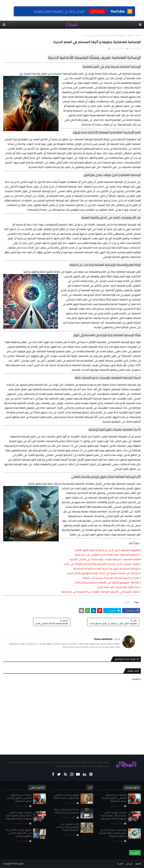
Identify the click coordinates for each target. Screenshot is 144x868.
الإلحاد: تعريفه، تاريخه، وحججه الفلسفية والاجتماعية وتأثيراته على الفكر (101, 564)
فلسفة (130, 35)
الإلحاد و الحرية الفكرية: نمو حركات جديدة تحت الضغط (111, 578)
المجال (21, 864)
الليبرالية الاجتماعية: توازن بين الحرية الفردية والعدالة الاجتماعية (106, 568)
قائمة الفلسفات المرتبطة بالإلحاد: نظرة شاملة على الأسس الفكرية (105, 559)
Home (138, 35)
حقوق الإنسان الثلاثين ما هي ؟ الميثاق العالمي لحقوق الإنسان (19, 833)
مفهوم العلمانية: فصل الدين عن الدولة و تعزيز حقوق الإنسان (107, 550)
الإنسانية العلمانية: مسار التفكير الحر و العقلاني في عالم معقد (107, 555)
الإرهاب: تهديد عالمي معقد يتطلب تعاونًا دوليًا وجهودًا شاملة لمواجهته (18, 816)
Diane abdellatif (134, 49)
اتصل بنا (135, 853)
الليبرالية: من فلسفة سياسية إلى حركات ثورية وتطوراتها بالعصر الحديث (103, 573)
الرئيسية (138, 864)
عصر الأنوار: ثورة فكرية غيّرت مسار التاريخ (118, 587)
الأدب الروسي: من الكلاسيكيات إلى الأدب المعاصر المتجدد (67, 827)
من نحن (129, 864)
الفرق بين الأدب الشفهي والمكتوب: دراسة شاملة (66, 796)
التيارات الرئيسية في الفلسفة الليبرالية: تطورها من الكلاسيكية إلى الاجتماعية (100, 592)
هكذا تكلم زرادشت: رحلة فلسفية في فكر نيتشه (66, 811)
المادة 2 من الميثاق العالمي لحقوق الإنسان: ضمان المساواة (19, 798)
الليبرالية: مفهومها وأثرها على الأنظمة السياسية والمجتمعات (107, 582)
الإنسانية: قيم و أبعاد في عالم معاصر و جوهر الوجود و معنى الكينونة (113, 833)
